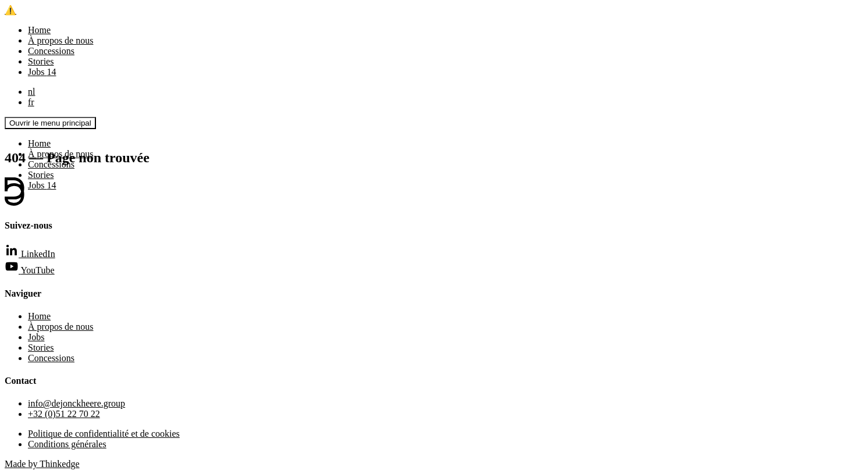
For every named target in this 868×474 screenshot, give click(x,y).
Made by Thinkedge (42, 464)
